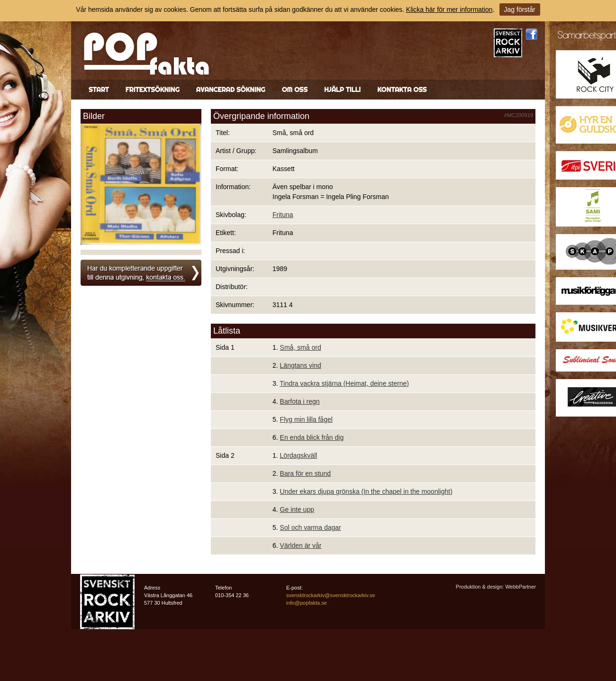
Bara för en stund (305, 473)
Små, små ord (301, 347)
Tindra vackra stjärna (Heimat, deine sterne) (344, 383)
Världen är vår (301, 545)
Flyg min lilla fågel (306, 419)
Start (99, 90)
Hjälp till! (342, 90)
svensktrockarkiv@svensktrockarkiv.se (331, 595)
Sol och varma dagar (311, 527)
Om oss (295, 90)
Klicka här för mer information (449, 9)
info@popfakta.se (307, 603)
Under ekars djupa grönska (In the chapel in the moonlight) (366, 491)
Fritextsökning (153, 90)
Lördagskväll (299, 455)
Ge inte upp (297, 509)
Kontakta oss (402, 90)
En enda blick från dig (312, 437)
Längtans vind (301, 365)
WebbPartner (521, 587)
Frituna (283, 215)
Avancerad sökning (231, 90)
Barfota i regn (300, 401)
